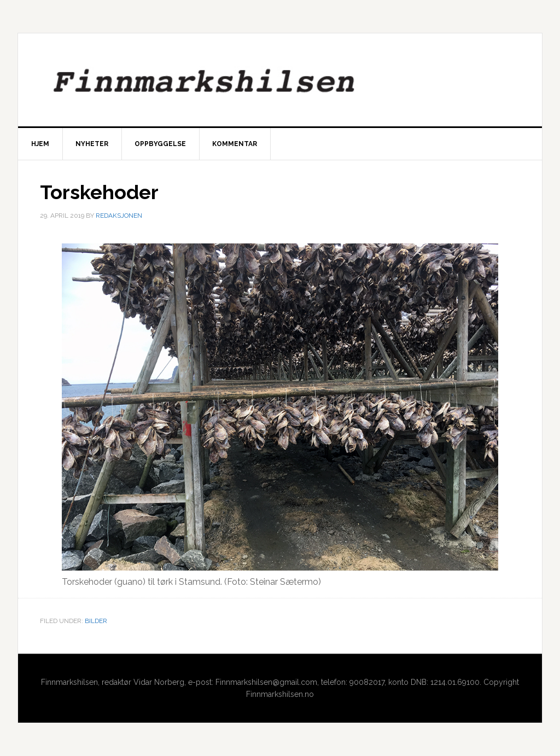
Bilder (96, 621)
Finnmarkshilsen (280, 80)
